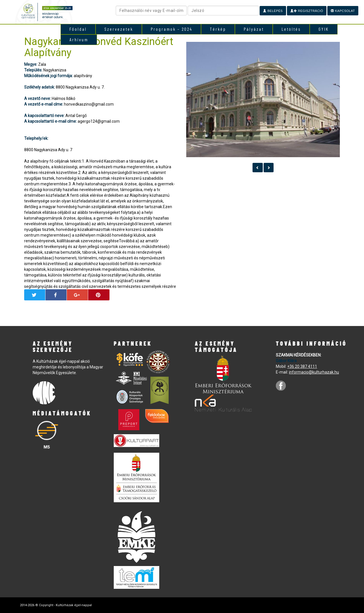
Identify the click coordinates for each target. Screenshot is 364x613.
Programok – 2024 (171, 29)
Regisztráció (307, 11)
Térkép (218, 29)
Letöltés (291, 29)
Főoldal (78, 29)
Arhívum (79, 39)
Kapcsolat (343, 11)
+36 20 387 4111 (302, 366)
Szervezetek (119, 29)
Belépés (273, 11)
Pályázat (254, 29)
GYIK (324, 29)
